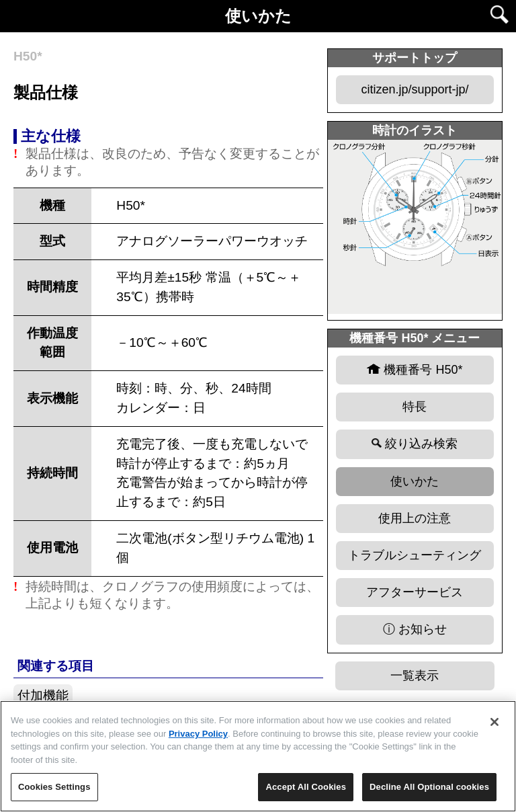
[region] (258, 756)
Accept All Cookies (306, 787)
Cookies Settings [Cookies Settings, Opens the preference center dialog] (54, 787)
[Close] (494, 722)
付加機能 (43, 695)
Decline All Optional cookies (429, 787)
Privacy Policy (198, 734)
